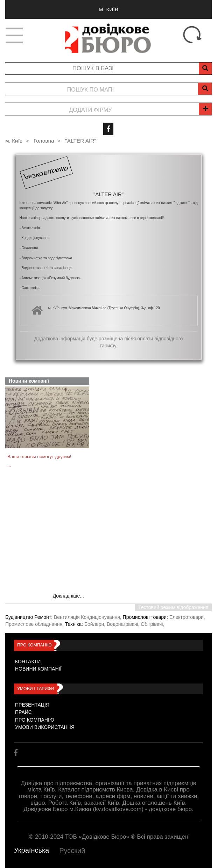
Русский (72, 851)
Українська (31, 850)
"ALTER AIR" (80, 141)
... (9, 465)
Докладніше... (68, 596)
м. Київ (108, 9)
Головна (44, 141)
